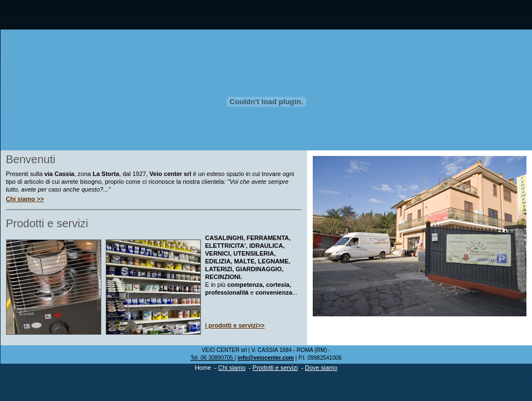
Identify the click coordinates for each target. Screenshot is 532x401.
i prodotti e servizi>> (235, 325)
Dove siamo (321, 368)
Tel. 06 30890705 (213, 358)
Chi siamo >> (25, 199)
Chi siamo (232, 368)
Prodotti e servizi (275, 368)
